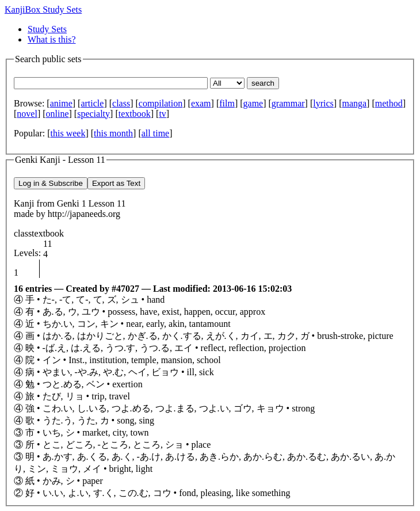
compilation (161, 103)
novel (27, 114)
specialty (93, 114)
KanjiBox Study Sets (43, 9)
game (253, 103)
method (389, 103)
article (92, 103)
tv (162, 114)
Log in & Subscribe (51, 183)
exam (201, 103)
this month (113, 133)
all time (155, 133)
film (227, 103)
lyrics (323, 103)
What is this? (52, 39)
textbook (135, 114)
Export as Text (116, 183)
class (121, 103)
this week (68, 133)
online (58, 114)
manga (354, 103)
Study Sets (47, 29)
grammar (288, 103)
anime (61, 103)
